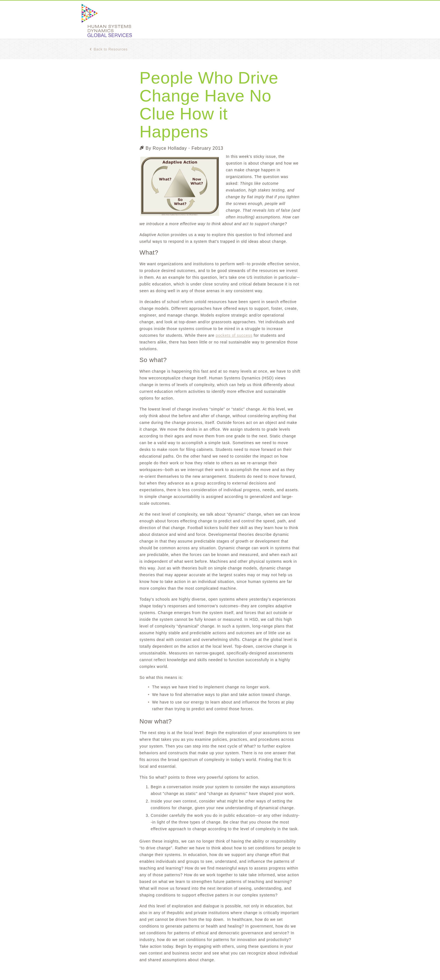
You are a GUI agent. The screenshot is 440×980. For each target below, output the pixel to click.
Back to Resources (109, 49)
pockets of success (234, 335)
